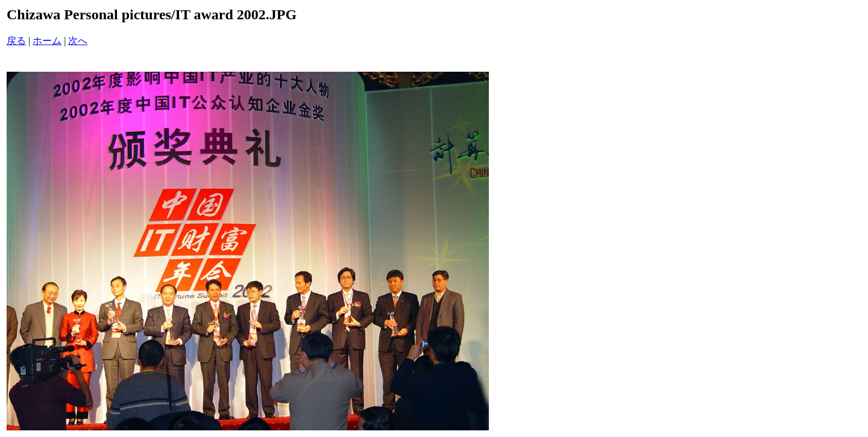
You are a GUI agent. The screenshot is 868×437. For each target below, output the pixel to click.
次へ (78, 41)
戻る (16, 41)
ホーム (47, 41)
